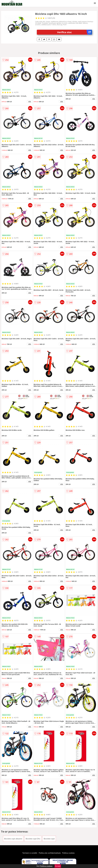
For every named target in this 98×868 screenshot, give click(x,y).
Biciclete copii (49, 839)
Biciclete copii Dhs (33, 839)
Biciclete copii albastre (13, 839)
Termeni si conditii (30, 853)
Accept (58, 866)
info (30, 101)
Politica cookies (68, 853)
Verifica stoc (75, 32)
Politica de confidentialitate (50, 853)
